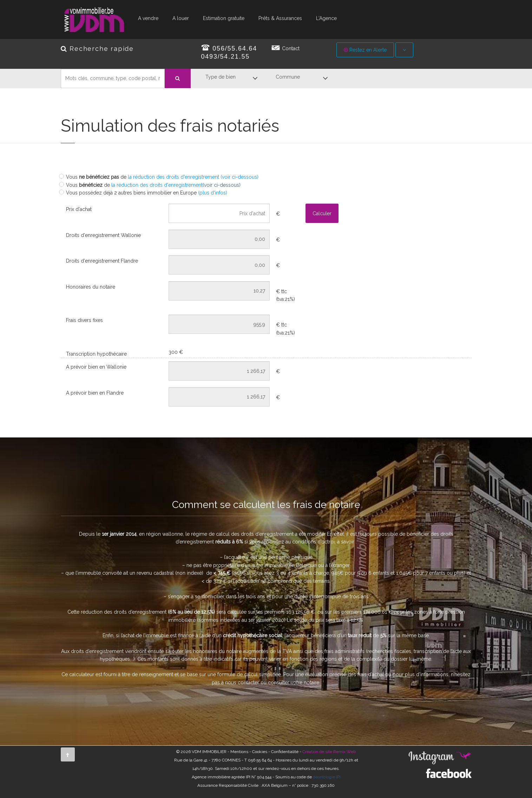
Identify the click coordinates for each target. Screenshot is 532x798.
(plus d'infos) (213, 193)
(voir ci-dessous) (222, 185)
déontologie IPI (327, 777)
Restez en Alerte (365, 50)
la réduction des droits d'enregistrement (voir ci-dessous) (193, 177)
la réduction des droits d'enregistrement (156, 185)
